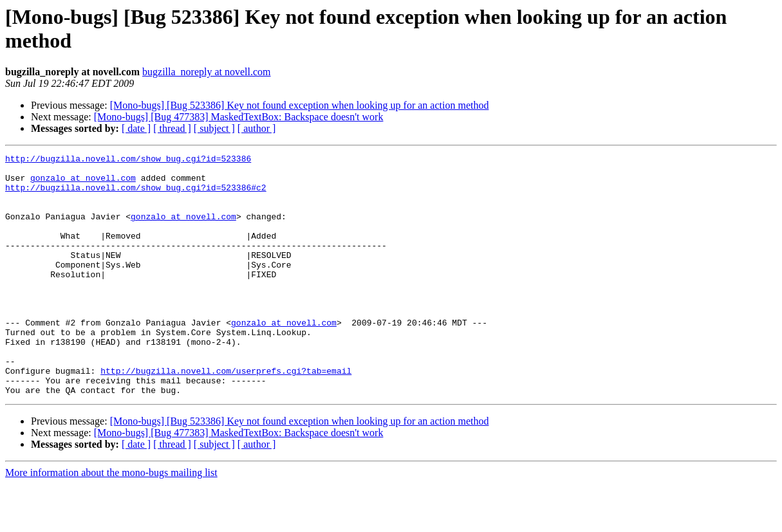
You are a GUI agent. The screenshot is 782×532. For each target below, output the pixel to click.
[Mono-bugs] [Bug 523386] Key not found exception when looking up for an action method (300, 105)
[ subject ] (214, 128)
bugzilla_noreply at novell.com (207, 72)
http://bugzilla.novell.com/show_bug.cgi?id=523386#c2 (136, 195)
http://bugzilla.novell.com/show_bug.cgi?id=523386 (128, 160)
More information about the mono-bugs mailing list (111, 521)
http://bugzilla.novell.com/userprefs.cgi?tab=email (226, 415)
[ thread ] (172, 128)
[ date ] (136, 128)
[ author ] (257, 128)
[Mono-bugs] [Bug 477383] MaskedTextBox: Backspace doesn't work (239, 117)
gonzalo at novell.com (83, 183)
